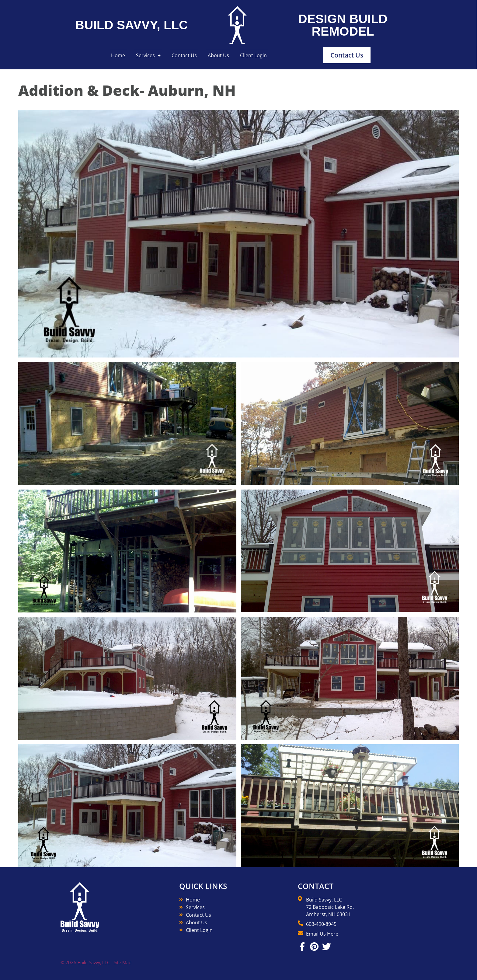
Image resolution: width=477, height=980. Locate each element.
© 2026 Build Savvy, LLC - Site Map (96, 962)
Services (145, 55)
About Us (218, 55)
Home (118, 55)
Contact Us (184, 55)
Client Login (253, 55)
